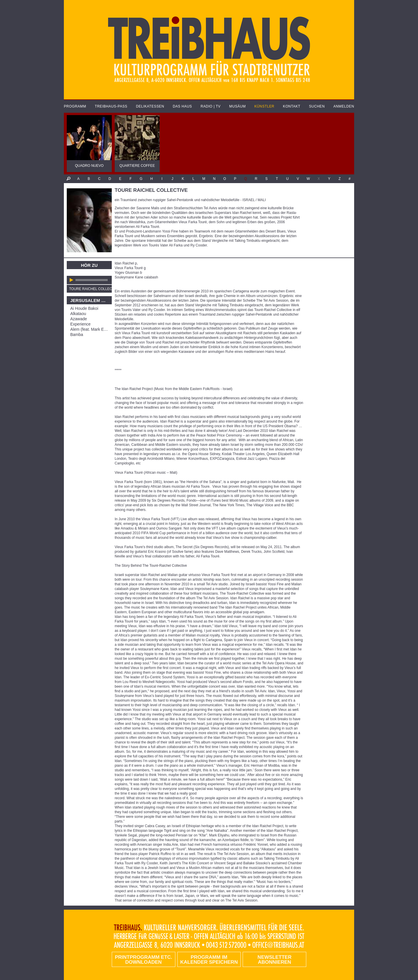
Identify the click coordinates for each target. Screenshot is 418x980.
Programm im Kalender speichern (209, 960)
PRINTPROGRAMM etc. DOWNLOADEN (144, 960)
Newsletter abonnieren (274, 960)
